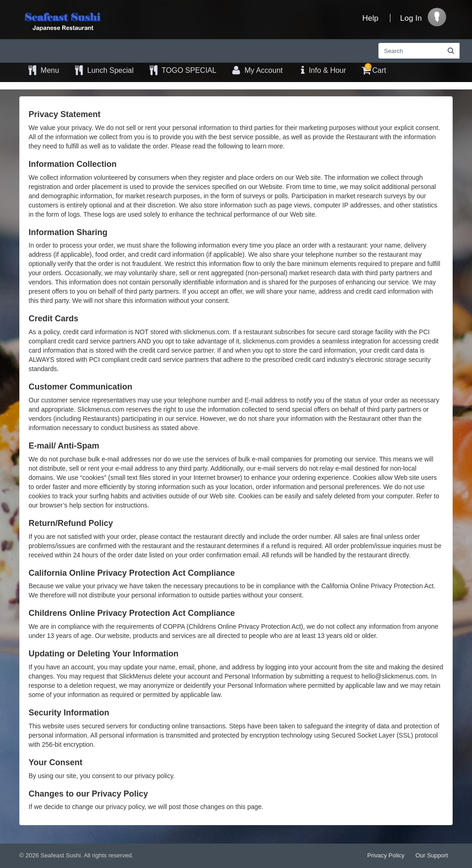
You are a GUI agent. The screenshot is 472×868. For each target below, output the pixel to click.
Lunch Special (103, 70)
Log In (411, 18)
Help (370, 18)
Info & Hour (321, 70)
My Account (256, 70)
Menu (43, 70)
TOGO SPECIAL (182, 70)
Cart (373, 69)
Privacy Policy (386, 855)
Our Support (432, 855)
